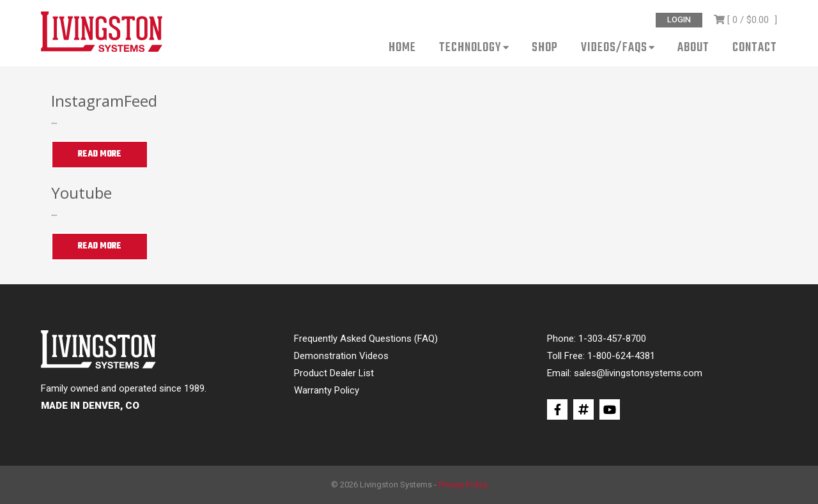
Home (402, 49)
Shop (545, 49)
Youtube (81, 193)
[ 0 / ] (745, 20)
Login (679, 20)
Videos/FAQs (614, 49)
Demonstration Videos (341, 356)
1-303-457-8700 (612, 339)
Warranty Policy (327, 390)
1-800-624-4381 (621, 356)
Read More (100, 154)
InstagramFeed (104, 101)
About (693, 49)
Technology (470, 49)
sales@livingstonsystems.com (638, 373)
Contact (755, 49)
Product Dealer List (334, 373)
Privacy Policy (463, 485)
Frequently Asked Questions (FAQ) (366, 339)
